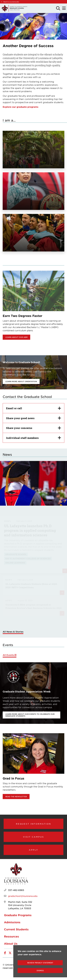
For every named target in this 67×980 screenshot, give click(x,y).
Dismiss (40, 970)
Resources (11, 936)
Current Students (16, 929)
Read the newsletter (16, 797)
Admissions (12, 922)
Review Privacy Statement (40, 963)
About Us (11, 944)
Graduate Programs (18, 915)
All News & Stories (13, 632)
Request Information (34, 824)
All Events (8, 655)
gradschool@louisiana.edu (23, 896)
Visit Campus (33, 837)
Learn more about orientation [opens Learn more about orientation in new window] (21, 381)
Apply (34, 850)
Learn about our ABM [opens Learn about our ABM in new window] (16, 337)
